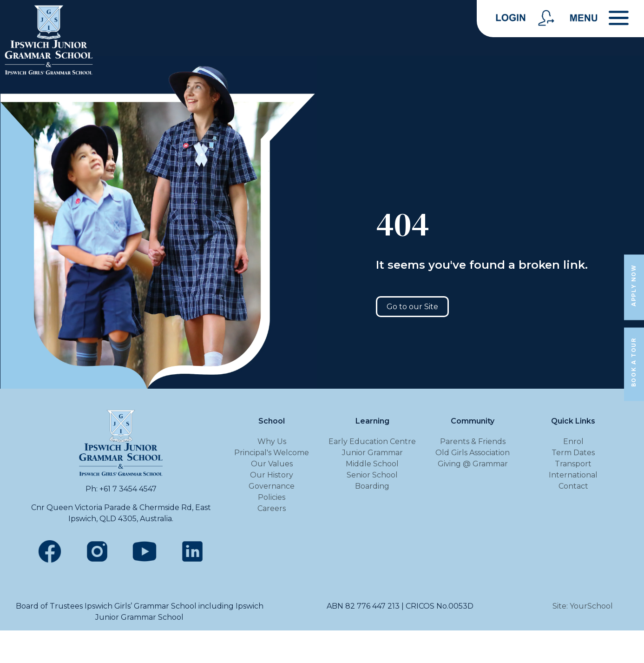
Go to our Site (412, 307)
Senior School (372, 475)
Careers (272, 508)
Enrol (573, 441)
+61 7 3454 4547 (128, 489)
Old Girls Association (473, 453)
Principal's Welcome (272, 453)
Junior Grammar (372, 453)
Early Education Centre (372, 441)
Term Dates (573, 453)
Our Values (272, 464)
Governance (272, 486)
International (573, 475)
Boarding (372, 486)
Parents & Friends (473, 441)
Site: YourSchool (583, 606)
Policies (272, 497)
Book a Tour (634, 363)
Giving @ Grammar (473, 464)
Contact (573, 486)
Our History (272, 475)
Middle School (372, 464)
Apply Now (634, 285)
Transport (573, 464)
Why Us (272, 441)
